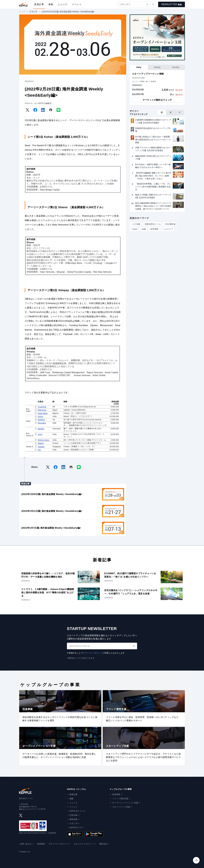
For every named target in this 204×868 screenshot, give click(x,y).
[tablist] (157, 67)
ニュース (63, 4)
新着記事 (39, 4)
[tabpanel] (157, 88)
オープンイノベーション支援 (126, 803)
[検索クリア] (147, 4)
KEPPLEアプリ (76, 828)
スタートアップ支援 (122, 807)
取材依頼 (75, 819)
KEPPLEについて (77, 811)
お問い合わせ (27, 844)
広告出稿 (75, 815)
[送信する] (134, 646)
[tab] (139, 67)
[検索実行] (153, 4)
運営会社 (104, 844)
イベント (77, 4)
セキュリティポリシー (85, 844)
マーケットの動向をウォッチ (157, 100)
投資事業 (117, 794)
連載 (51, 4)
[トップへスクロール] (196, 860)
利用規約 (41, 844)
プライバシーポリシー (93, 653)
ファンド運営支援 (121, 799)
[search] (132, 4)
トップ (22, 12)
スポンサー (74, 823)
